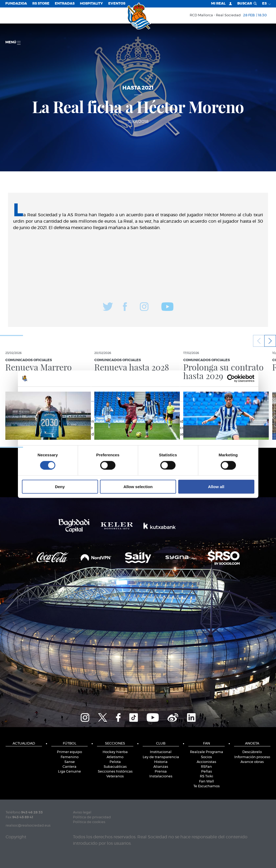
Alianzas (161, 767)
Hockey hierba (115, 752)
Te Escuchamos (207, 786)
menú (13, 43)
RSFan (206, 767)
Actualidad (24, 744)
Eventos (117, 4)
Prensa (161, 772)
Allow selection (138, 487)
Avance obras (252, 762)
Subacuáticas (115, 767)
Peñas (207, 772)
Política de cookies (89, 822)
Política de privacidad (92, 817)
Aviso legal (82, 813)
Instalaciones (161, 776)
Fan (207, 744)
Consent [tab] (58, 394)
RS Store (41, 4)
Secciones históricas (115, 772)
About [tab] (218, 394)
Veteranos (115, 776)
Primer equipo (69, 752)
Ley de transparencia (161, 757)
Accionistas (206, 762)
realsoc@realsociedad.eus (28, 826)
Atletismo (115, 757)
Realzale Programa (207, 752)
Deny (60, 487)
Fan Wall (207, 782)
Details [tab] (138, 394)
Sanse (70, 762)
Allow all (216, 487)
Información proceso (252, 757)
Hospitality (91, 4)
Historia (161, 762)
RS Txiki (207, 776)
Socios (206, 757)
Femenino (70, 757)
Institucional (161, 752)
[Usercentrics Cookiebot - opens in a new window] (231, 378)
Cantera (69, 767)
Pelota (115, 762)
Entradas (65, 4)
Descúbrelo (252, 752)
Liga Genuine (69, 772)
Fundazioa (16, 4)
